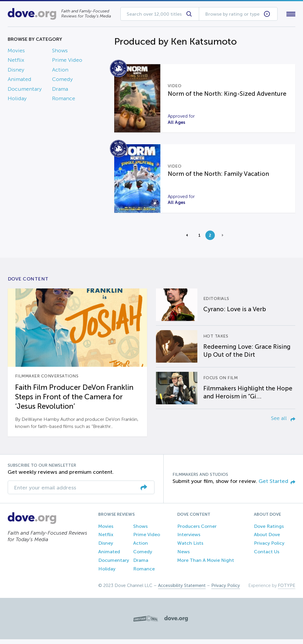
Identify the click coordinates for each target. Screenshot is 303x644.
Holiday (17, 100)
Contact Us (267, 556)
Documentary (25, 90)
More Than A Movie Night (206, 565)
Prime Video (67, 61)
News (183, 556)
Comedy (62, 81)
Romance (64, 100)
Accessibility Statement (182, 590)
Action (60, 71)
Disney (16, 71)
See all (283, 423)
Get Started (277, 486)
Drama (60, 90)
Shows (60, 52)
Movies (16, 52)
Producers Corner (197, 531)
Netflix (16, 61)
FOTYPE (287, 590)
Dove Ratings (269, 531)
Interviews (189, 539)
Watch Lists (190, 548)
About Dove (267, 539)
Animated (20, 81)
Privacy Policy (269, 548)
